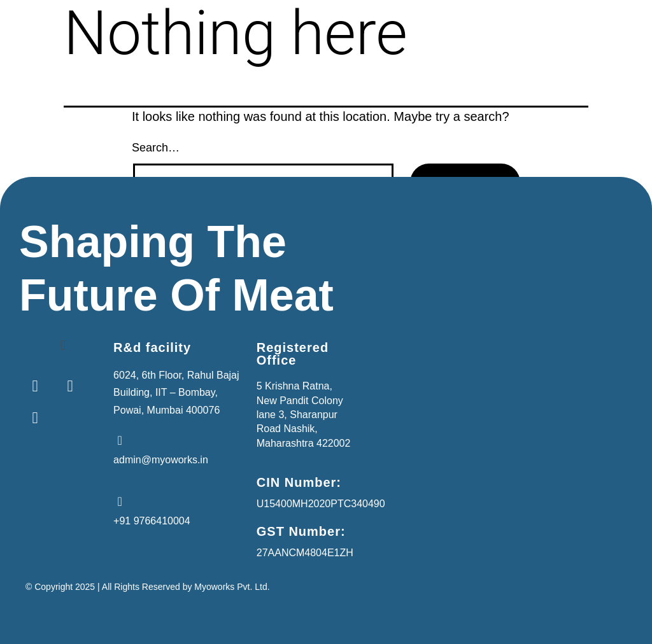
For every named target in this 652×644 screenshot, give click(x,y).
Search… (156, 148)
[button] (63, 345)
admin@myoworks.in (161, 460)
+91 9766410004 (152, 521)
